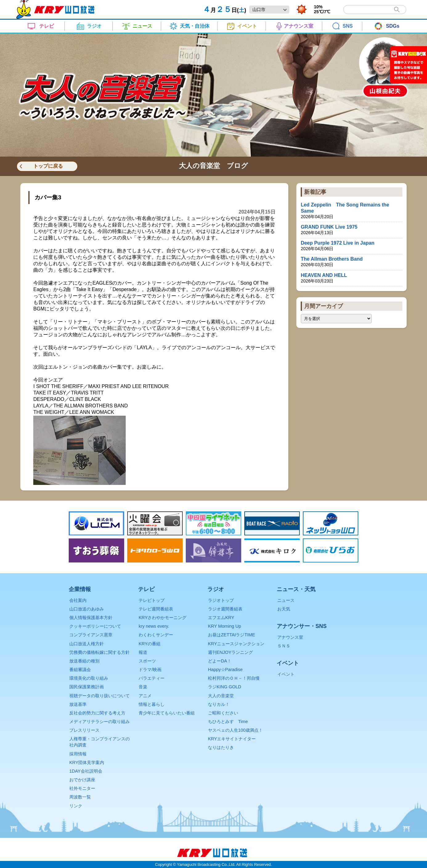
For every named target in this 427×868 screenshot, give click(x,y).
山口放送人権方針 (87, 644)
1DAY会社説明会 (86, 771)
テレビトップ (152, 600)
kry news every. (154, 626)
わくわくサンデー (156, 635)
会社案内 (78, 600)
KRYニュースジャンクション (236, 644)
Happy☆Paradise (225, 670)
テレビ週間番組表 (156, 609)
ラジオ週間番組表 (225, 609)
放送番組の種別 (84, 661)
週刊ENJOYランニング (230, 652)
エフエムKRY (221, 618)
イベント (286, 674)
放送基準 (78, 704)
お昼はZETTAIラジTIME (232, 635)
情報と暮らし (152, 704)
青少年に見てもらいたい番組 (167, 713)
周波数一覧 (80, 797)
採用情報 (78, 754)
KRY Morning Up (224, 626)
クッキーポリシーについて (95, 626)
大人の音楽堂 (221, 696)
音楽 (143, 687)
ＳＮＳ (284, 646)
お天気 (284, 609)
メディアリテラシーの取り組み (100, 722)
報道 (143, 652)
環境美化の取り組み (89, 678)
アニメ (145, 696)
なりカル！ (219, 704)
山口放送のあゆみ (87, 609)
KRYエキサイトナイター (232, 739)
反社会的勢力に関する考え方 (97, 713)
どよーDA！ (220, 661)
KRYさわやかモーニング (163, 618)
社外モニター (82, 788)
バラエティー (152, 678)
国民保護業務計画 (87, 687)
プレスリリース (84, 730)
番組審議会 (80, 670)
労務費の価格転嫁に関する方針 (100, 652)
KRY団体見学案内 (87, 762)
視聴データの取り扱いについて (100, 696)
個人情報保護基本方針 (91, 618)
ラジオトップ (221, 600)
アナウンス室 (290, 637)
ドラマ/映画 (150, 670)
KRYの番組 (150, 644)
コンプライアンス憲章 (91, 635)
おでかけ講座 (82, 780)
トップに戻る (48, 166)
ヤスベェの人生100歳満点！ (235, 730)
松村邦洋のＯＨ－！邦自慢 (234, 678)
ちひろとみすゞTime (228, 722)
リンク (76, 806)
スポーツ (147, 661)
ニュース (286, 600)
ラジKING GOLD (225, 687)
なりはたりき (221, 747)
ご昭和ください (223, 713)
